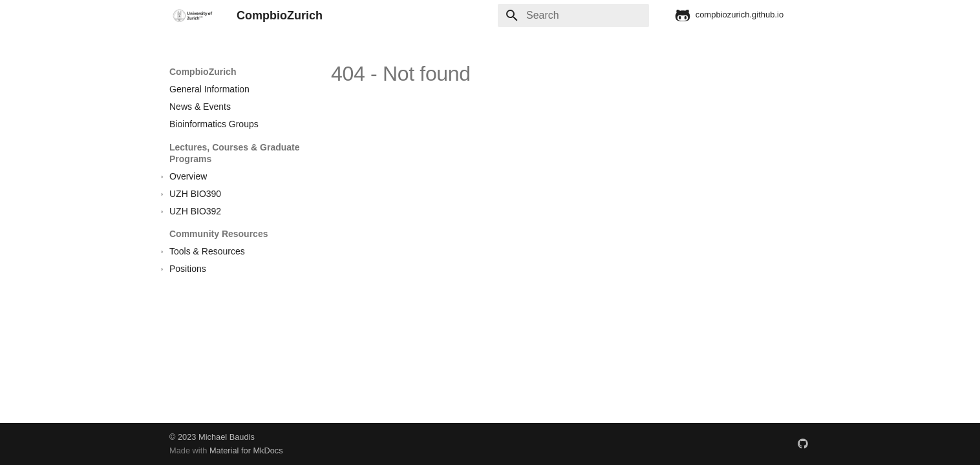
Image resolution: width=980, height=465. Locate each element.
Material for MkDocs (246, 450)
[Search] (573, 15)
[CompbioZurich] (193, 15)
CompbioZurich (203, 72)
